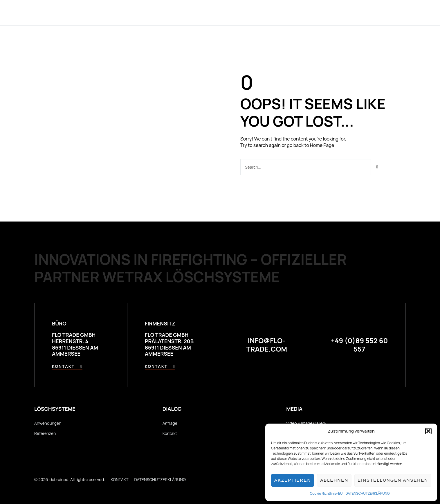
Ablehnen (334, 480)
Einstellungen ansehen (393, 480)
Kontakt (317, 12)
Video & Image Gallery (306, 423)
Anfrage (170, 423)
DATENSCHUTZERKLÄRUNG (367, 493)
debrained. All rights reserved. (77, 479)
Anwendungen (206, 12)
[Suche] (377, 167)
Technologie (161, 12)
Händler (285, 12)
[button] (428, 431)
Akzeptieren (293, 480)
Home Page (322, 145)
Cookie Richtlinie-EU (326, 493)
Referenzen (250, 12)
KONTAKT (119, 479)
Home (128, 12)
